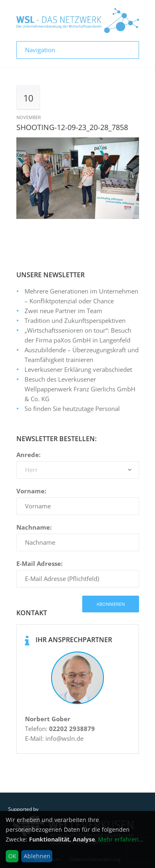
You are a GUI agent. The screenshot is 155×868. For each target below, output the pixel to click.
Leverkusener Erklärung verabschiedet (78, 369)
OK (12, 856)
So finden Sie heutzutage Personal (72, 409)
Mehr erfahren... (121, 839)
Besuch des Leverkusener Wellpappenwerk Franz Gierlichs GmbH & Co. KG (80, 389)
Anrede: (28, 455)
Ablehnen (37, 856)
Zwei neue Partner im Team (63, 311)
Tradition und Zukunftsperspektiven (75, 320)
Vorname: (31, 491)
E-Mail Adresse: (39, 563)
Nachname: (34, 527)
